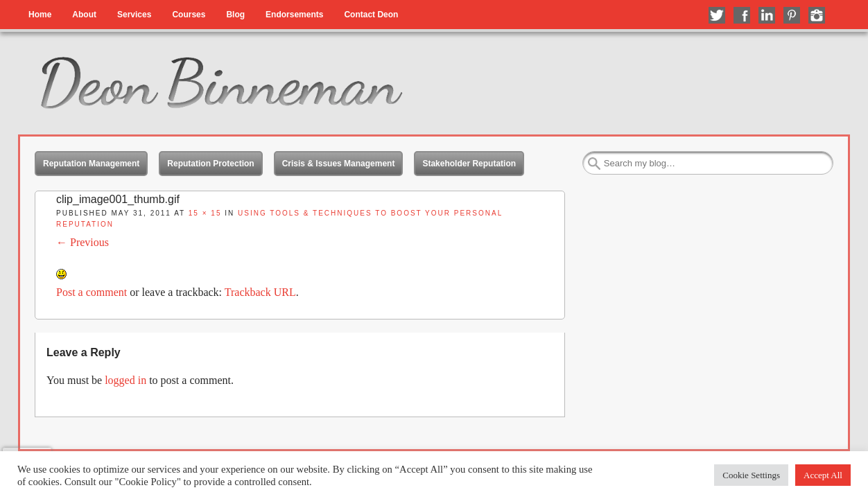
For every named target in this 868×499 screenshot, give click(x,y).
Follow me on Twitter (717, 15)
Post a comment (92, 292)
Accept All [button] (823, 475)
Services (134, 15)
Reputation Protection (210, 164)
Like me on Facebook (742, 15)
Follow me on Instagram (817, 15)
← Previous (83, 242)
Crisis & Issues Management (339, 164)
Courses (189, 15)
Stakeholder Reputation (469, 164)
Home (40, 15)
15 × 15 (205, 213)
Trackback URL (260, 292)
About (84, 15)
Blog (235, 15)
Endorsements (294, 15)
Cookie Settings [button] (751, 475)
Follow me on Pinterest (792, 15)
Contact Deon (371, 15)
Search (594, 164)
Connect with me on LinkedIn (767, 15)
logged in (125, 380)
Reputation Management (91, 164)
